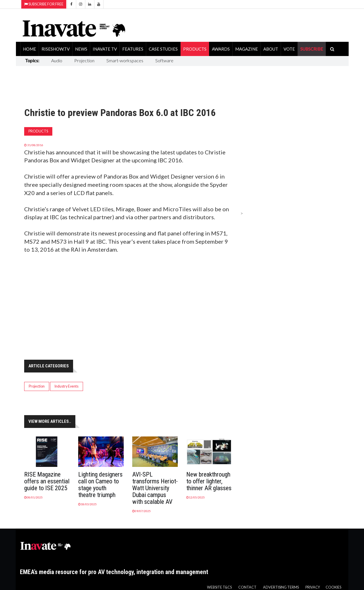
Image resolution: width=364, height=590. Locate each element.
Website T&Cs (219, 587)
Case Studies (163, 49)
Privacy (313, 587)
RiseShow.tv (56, 49)
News (81, 49)
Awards (221, 49)
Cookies (333, 587)
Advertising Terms (281, 587)
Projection (84, 60)
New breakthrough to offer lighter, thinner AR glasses (209, 481)
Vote (289, 49)
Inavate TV (105, 49)
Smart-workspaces (125, 60)
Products (195, 49)
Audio (57, 60)
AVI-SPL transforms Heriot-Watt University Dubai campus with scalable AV (155, 488)
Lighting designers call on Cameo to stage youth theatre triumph (100, 485)
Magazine (247, 49)
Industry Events (67, 386)
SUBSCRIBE (312, 49)
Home (30, 49)
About (271, 49)
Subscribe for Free (44, 4)
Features (133, 49)
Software (164, 60)
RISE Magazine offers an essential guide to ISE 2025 (47, 481)
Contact (247, 587)
